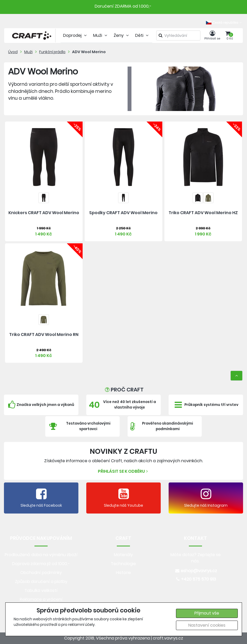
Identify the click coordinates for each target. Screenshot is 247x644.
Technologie (123, 564)
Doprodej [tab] (75, 35)
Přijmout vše (207, 613)
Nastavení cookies (207, 625)
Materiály (123, 555)
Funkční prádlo (52, 52)
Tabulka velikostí (41, 590)
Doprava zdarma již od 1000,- (41, 564)
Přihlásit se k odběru (123, 471)
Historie (123, 573)
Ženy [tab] (122, 35)
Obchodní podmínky (41, 573)
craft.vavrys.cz (168, 638)
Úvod (13, 52)
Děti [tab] (142, 35)
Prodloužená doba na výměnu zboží (41, 555)
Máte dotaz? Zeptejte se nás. (196, 558)
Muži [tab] (101, 35)
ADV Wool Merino (89, 52)
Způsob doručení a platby (41, 582)
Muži (28, 52)
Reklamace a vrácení (41, 599)
